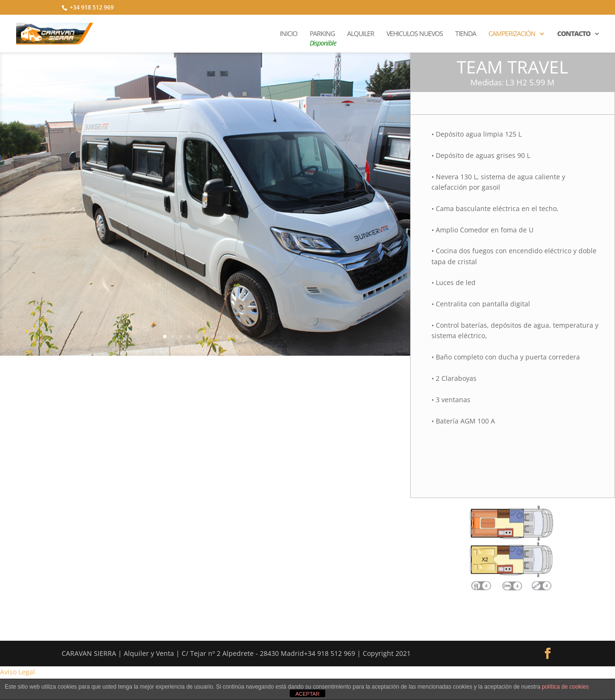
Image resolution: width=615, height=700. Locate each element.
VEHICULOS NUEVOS (415, 34)
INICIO (289, 34)
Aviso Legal (18, 672)
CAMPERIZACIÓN (512, 34)
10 (237, 336)
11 (245, 336)
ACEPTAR (307, 694)
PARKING (322, 39)
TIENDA (466, 34)
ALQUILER (361, 34)
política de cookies (565, 687)
